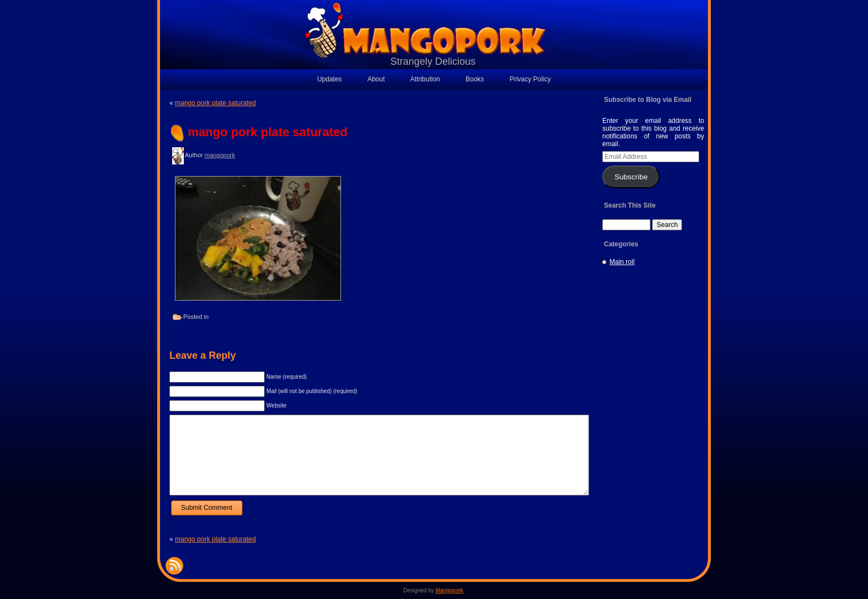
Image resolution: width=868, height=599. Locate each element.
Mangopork (449, 590)
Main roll (622, 262)
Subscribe (631, 177)
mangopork (219, 155)
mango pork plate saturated (215, 103)
